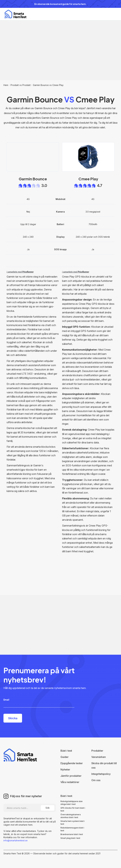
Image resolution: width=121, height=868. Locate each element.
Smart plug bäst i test (70, 838)
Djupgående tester (72, 763)
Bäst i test (66, 751)
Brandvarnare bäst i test (72, 834)
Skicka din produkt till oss (104, 765)
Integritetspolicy (101, 774)
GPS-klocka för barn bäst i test (73, 809)
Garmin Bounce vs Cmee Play (48, 85)
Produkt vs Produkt (21, 85)
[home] (15, 14)
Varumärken (99, 757)
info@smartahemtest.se (16, 840)
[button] (112, 14)
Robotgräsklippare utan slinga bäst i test (72, 803)
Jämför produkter (71, 776)
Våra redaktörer (70, 782)
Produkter (97, 751)
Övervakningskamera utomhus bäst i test (71, 816)
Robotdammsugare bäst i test (72, 829)
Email (6, 700)
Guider (65, 757)
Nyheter (65, 770)
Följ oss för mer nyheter (26, 796)
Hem (6, 85)
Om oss (96, 780)
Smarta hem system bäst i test (73, 823)
